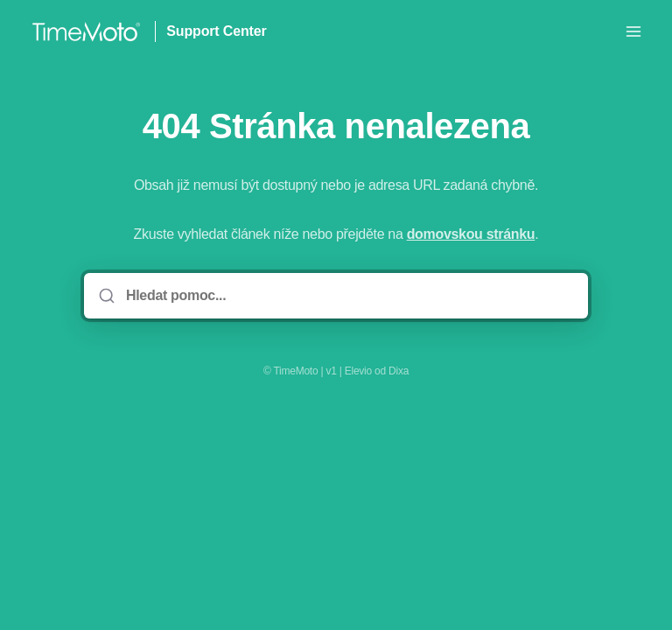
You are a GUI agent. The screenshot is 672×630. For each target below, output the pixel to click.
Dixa (399, 371)
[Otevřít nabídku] (633, 31)
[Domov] (86, 31)
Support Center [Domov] (216, 31)
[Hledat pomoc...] (348, 296)
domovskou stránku (471, 234)
